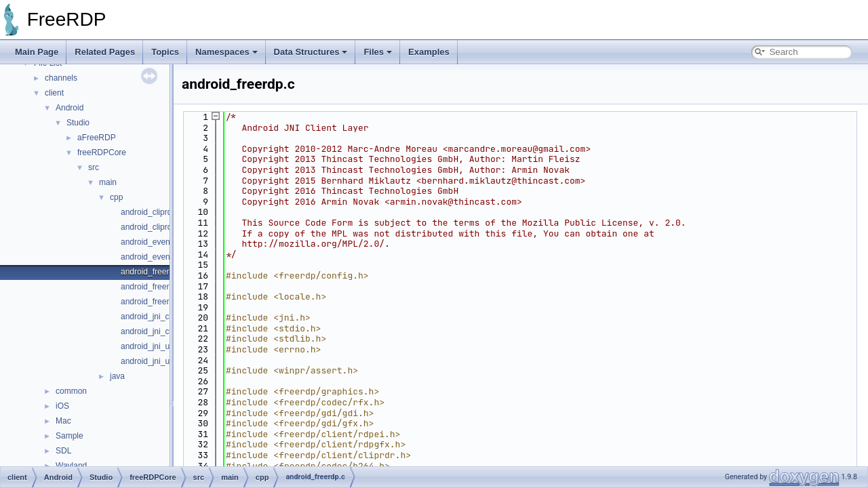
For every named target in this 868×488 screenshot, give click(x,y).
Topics (165, 52)
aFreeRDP (97, 138)
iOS (62, 406)
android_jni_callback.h (161, 331)
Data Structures (311, 52)
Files (378, 52)
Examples (429, 52)
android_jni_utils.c (153, 346)
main (108, 182)
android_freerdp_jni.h (159, 302)
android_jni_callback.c (161, 317)
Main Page (37, 52)
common (71, 391)
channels (61, 78)
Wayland (71, 466)
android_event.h (150, 257)
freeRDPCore (102, 152)
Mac (63, 421)
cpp (116, 197)
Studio (78, 123)
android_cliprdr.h (151, 227)
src (94, 167)
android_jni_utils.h (154, 361)
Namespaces (226, 52)
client (54, 93)
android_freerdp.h (153, 287)
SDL (63, 451)
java (117, 376)
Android (70, 108)
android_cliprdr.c (151, 212)
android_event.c (150, 242)
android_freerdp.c (153, 272)
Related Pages (105, 52)
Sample (70, 436)
